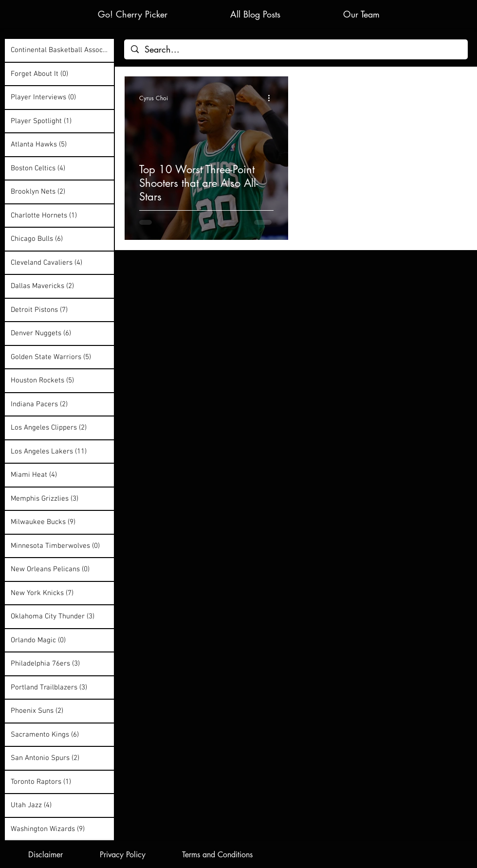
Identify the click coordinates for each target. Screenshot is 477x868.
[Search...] (296, 49)
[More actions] (272, 98)
